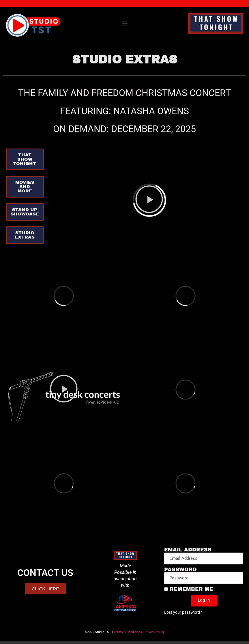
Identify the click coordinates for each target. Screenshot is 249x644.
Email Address (188, 550)
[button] (124, 23)
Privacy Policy (155, 632)
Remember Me (189, 589)
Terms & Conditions (128, 632)
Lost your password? (183, 612)
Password (180, 570)
